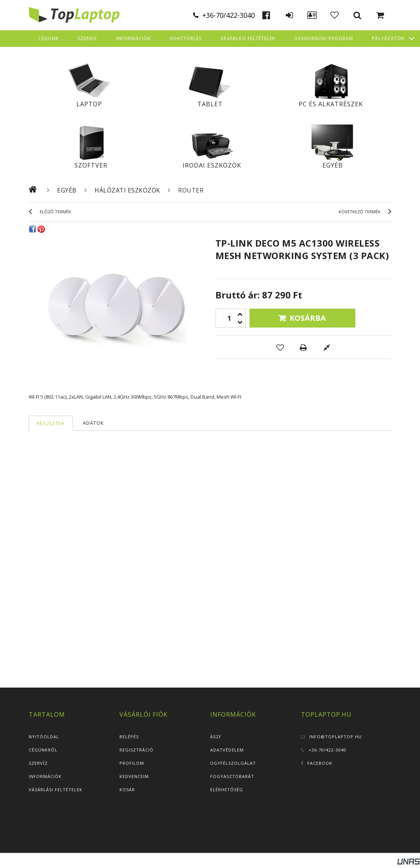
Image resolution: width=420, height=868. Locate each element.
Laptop (89, 104)
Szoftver (91, 165)
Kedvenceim (134, 776)
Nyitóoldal (44, 737)
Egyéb (333, 165)
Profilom (132, 763)
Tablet (210, 104)
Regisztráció (136, 750)
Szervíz (38, 763)
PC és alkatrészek (331, 104)
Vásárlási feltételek (56, 790)
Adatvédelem (227, 750)
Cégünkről (43, 750)
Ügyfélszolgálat (233, 763)
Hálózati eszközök (127, 190)
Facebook (320, 763)
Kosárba (308, 318)
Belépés (129, 737)
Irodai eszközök (212, 165)
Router (191, 190)
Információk (45, 776)
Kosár (127, 790)
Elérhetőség (227, 790)
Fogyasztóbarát (232, 776)
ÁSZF (216, 737)
